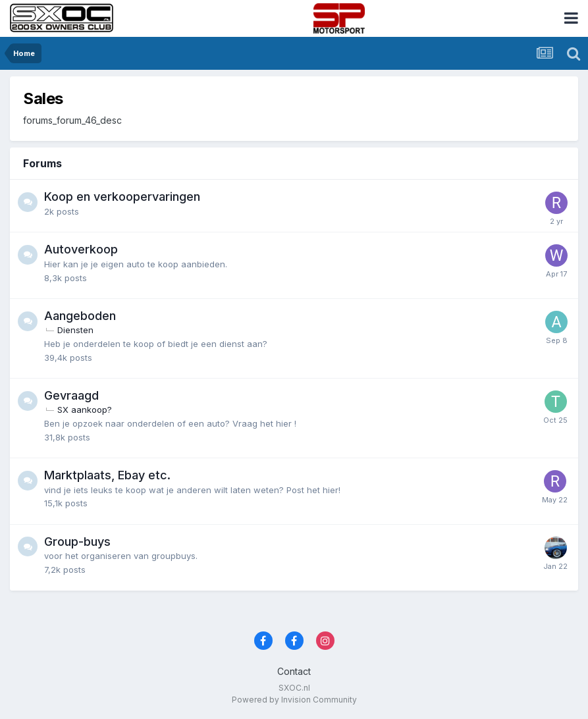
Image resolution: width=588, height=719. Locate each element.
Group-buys (77, 542)
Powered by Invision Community (294, 700)
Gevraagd (71, 395)
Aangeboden (80, 316)
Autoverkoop (81, 249)
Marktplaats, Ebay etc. (107, 475)
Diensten (75, 330)
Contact (294, 671)
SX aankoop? (85, 410)
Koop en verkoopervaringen (122, 197)
